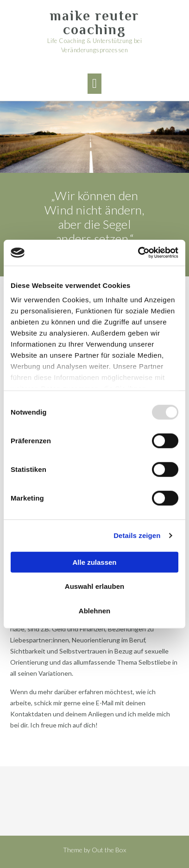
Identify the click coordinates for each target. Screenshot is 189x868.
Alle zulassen (94, 562)
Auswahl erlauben (94, 586)
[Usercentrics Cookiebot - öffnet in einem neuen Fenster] (138, 253)
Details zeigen (137, 535)
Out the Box (109, 850)
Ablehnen (94, 610)
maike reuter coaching (94, 23)
